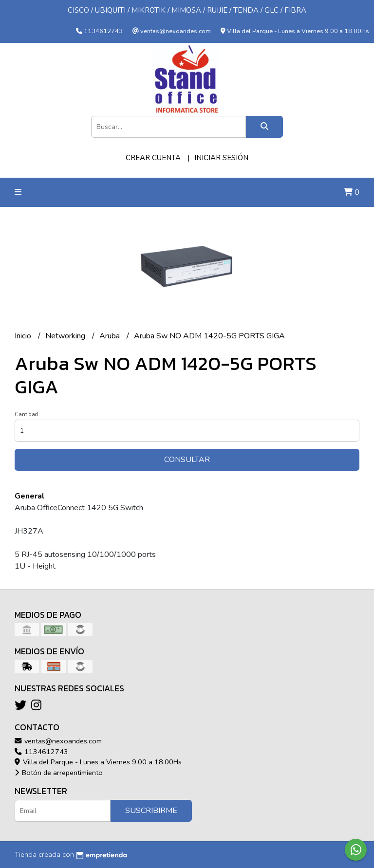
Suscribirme (151, 811)
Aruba (111, 336)
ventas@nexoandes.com (58, 741)
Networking (66, 336)
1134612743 (41, 752)
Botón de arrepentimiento (59, 773)
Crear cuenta (153, 158)
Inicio (24, 336)
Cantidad (26, 415)
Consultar (187, 460)
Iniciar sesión (221, 158)
